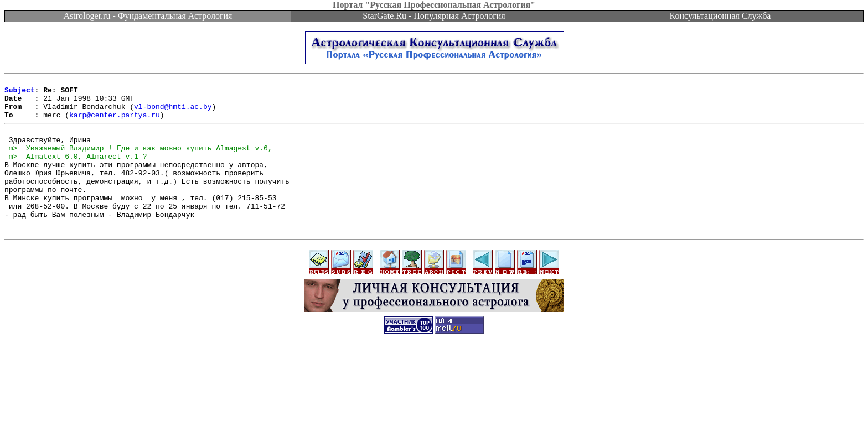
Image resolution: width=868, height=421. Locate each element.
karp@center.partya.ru (115, 123)
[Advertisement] (434, 396)
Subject (20, 93)
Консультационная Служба (720, 16)
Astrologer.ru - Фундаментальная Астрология (148, 16)
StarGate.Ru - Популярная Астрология (434, 16)
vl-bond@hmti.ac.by (173, 113)
